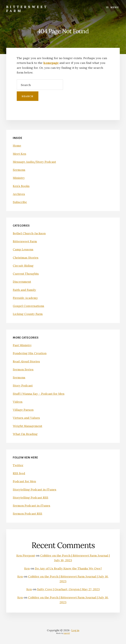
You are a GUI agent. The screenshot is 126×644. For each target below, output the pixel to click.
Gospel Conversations (28, 306)
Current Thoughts (26, 274)
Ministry (19, 178)
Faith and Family (24, 290)
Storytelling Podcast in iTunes (35, 489)
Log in (75, 630)
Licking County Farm (28, 314)
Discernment (22, 282)
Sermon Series (23, 369)
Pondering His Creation (30, 353)
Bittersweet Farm (27, 9)
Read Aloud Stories (26, 361)
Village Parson (23, 410)
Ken (27, 568)
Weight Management (27, 426)
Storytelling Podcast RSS (31, 497)
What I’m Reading (25, 434)
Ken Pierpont (26, 555)
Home (17, 146)
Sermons (19, 170)
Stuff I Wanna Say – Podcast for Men (39, 394)
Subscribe (20, 202)
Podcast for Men (24, 481)
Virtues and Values (26, 418)
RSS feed (19, 473)
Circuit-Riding (23, 266)
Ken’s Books (21, 186)
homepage (51, 63)
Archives (19, 194)
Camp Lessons (23, 249)
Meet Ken (19, 154)
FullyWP (67, 633)
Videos (18, 402)
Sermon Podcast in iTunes (31, 506)
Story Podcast (23, 385)
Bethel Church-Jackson (29, 233)
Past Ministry (22, 345)
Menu (115, 7)
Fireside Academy (25, 298)
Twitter (18, 465)
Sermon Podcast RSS (27, 514)
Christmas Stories (26, 258)
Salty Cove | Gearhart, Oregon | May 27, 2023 (68, 589)
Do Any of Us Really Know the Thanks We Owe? (68, 568)
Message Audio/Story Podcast (34, 162)
